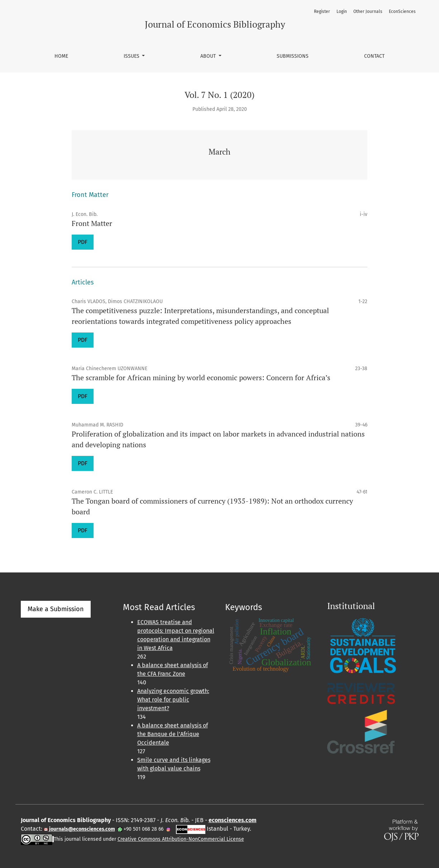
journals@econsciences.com (82, 829)
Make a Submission (56, 609)
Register (322, 11)
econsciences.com (233, 820)
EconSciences (402, 11)
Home (61, 56)
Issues (132, 56)
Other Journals (368, 11)
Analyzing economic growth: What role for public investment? (173, 700)
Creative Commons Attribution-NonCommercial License (181, 839)
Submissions (293, 56)
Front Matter (92, 223)
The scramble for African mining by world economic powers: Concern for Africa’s (201, 378)
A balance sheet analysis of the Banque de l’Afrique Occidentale (173, 734)
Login (342, 11)
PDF (83, 242)
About (209, 56)
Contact (374, 56)
